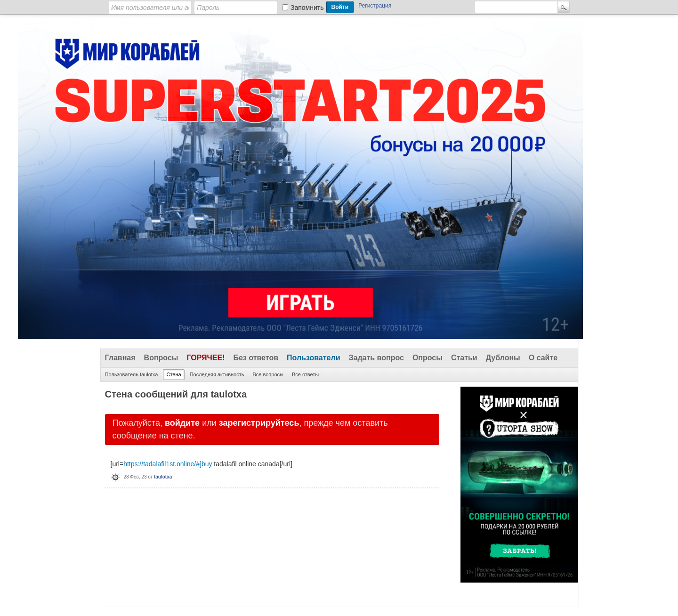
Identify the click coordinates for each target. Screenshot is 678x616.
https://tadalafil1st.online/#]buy (168, 464)
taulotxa (163, 477)
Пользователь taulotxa (132, 374)
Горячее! (206, 358)
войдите (182, 423)
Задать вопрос (376, 358)
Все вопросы (268, 374)
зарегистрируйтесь (259, 423)
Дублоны (503, 358)
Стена (174, 374)
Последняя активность (217, 374)
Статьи (464, 358)
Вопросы (161, 358)
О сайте (543, 358)
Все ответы (305, 374)
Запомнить (307, 8)
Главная (120, 358)
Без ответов (256, 358)
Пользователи (313, 358)
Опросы (428, 358)
